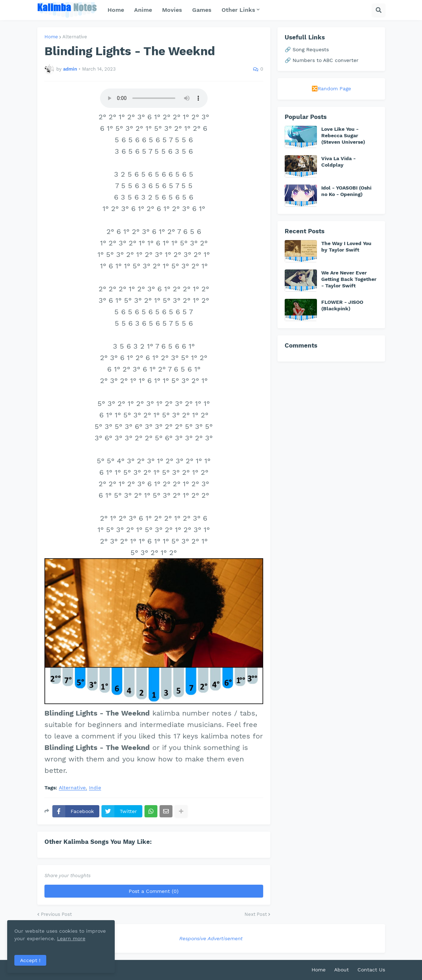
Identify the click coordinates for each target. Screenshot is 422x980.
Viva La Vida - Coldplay (338, 162)
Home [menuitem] (116, 10)
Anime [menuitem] (143, 10)
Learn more (71, 938)
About (342, 970)
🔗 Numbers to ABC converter (322, 60)
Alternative (75, 37)
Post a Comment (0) (154, 891)
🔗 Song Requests (307, 49)
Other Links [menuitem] (238, 10)
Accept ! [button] (30, 960)
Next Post (256, 914)
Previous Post (56, 914)
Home (51, 37)
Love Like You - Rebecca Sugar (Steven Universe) (343, 135)
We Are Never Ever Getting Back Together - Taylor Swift (349, 279)
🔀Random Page (331, 89)
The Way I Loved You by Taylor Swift (346, 247)
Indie (95, 788)
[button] (379, 10)
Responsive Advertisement (211, 938)
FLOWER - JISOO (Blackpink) (342, 305)
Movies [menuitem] (172, 10)
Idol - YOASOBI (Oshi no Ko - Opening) (346, 191)
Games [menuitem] (202, 10)
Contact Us (371, 970)
